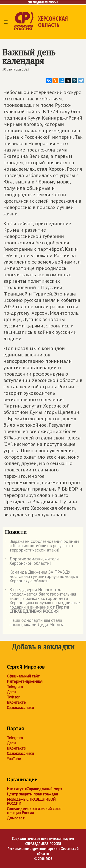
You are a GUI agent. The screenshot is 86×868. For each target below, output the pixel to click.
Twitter (13, 697)
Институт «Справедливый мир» (35, 789)
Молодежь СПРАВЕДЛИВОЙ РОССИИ (31, 801)
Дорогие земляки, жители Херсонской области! (32, 561)
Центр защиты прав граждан (32, 794)
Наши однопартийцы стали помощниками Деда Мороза (35, 623)
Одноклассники (20, 708)
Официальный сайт (23, 676)
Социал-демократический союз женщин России (34, 811)
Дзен (11, 692)
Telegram (15, 687)
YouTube (14, 759)
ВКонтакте (16, 702)
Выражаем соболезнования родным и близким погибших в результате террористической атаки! (42, 546)
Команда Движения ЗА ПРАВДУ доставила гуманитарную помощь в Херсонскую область (41, 577)
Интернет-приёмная (25, 681)
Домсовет (16, 818)
